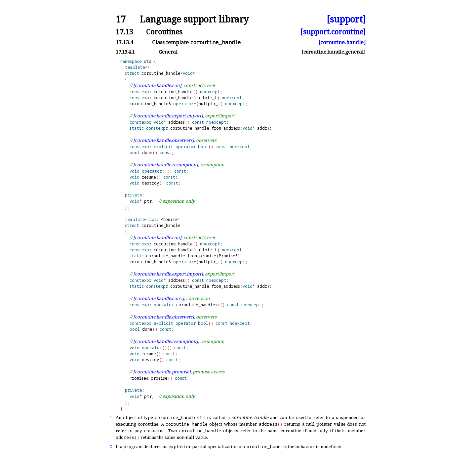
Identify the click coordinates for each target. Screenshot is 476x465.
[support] (346, 19)
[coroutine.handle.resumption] (166, 165)
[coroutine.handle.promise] (162, 372)
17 (121, 19)
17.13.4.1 (125, 52)
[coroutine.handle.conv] (159, 298)
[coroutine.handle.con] (157, 85)
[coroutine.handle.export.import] (168, 116)
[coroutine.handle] (342, 42)
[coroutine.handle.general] (334, 52)
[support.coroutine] (333, 32)
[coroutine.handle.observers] (164, 140)
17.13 (124, 32)
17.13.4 (124, 42)
